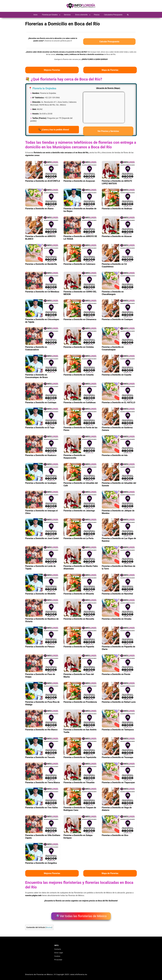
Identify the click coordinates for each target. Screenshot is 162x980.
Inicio (35, 15)
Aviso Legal (59, 951)
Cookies (57, 955)
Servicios (67, 15)
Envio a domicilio (81, 15)
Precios (97, 15)
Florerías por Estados (50, 15)
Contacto (58, 948)
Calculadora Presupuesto (113, 15)
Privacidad (58, 958)
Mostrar (49, 926)
